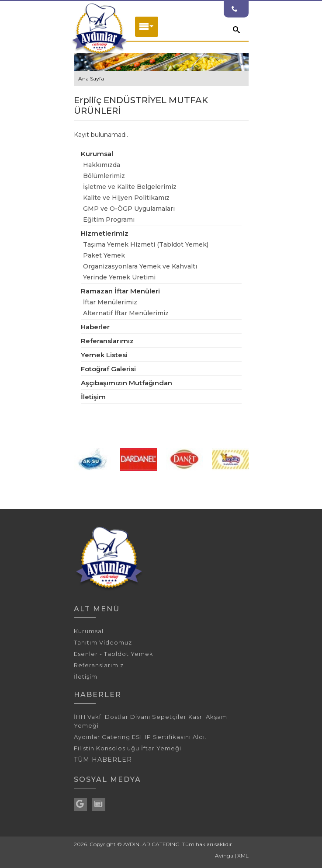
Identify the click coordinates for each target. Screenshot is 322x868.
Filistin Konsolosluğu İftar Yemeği (128, 748)
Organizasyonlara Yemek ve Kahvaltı (140, 266)
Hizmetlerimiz (105, 233)
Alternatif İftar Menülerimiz (126, 313)
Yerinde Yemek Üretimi (119, 277)
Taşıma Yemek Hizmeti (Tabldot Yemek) (146, 244)
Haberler (95, 327)
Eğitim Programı (109, 220)
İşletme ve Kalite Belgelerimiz (130, 187)
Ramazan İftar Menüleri (120, 291)
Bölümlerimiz (104, 176)
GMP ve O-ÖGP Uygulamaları (129, 209)
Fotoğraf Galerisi (108, 369)
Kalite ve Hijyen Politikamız (126, 198)
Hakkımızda (102, 165)
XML (243, 856)
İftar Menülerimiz (110, 302)
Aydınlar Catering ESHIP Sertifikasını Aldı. (140, 737)
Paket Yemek (104, 255)
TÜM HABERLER (103, 760)
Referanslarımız (107, 341)
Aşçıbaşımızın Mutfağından (126, 383)
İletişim (93, 397)
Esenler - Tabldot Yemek (114, 654)
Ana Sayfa (91, 78)
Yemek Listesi (104, 355)
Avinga (224, 856)
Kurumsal (97, 154)
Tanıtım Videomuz (103, 642)
